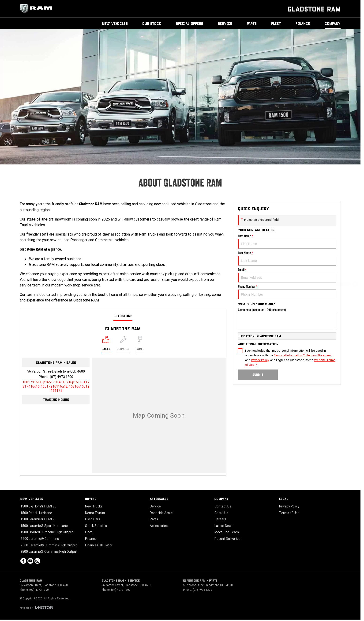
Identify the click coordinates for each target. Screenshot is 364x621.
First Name (287, 241)
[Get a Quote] (355, 285)
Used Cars (93, 519)
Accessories (159, 526)
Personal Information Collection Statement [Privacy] (303, 355)
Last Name (287, 258)
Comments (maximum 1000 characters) (287, 319)
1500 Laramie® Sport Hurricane (44, 526)
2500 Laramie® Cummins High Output (49, 545)
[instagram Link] (37, 561)
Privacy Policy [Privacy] (260, 360)
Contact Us (223, 506)
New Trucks (94, 506)
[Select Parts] (140, 345)
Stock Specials (96, 526)
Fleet (276, 23)
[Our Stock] (355, 334)
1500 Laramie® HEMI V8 (38, 519)
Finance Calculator (99, 545)
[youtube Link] (30, 561)
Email (287, 275)
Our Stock (152, 23)
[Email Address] (56, 386)
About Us (221, 513)
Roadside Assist (162, 513)
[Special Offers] (355, 310)
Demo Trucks (95, 513)
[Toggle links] (36, 608)
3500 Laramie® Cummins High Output (49, 552)
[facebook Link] (23, 561)
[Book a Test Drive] (355, 322)
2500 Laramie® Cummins (40, 539)
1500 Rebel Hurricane (36, 513)
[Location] (106, 345)
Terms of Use (289, 513)
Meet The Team (227, 532)
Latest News (224, 526)
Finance (303, 23)
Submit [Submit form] (258, 375)
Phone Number (287, 292)
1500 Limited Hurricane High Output (47, 532)
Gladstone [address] (123, 316)
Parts (252, 23)
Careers (220, 519)
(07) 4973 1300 (62, 377)
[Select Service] (123, 345)
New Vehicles (115, 23)
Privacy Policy (289, 506)
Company (333, 23)
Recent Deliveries (227, 539)
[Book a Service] (355, 297)
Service (225, 23)
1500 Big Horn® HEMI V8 (38, 506)
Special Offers (190, 23)
